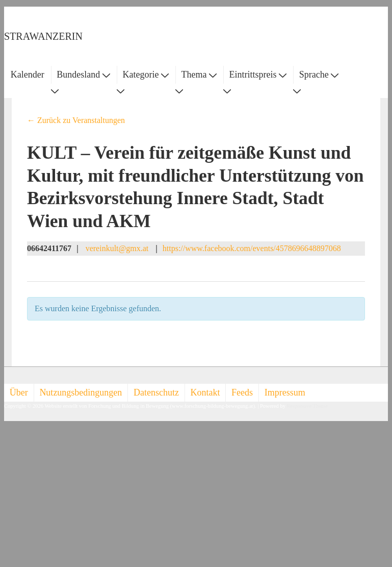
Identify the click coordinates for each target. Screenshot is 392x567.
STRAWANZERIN (43, 36)
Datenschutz (156, 392)
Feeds (242, 392)
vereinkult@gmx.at (117, 248)
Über (19, 392)
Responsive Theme (307, 406)
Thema (199, 75)
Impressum (285, 392)
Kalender (28, 75)
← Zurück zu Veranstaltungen (76, 120)
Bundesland (83, 75)
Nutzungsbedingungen (81, 392)
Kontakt (205, 392)
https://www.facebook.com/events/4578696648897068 (252, 248)
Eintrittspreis (258, 75)
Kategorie (145, 75)
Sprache (319, 75)
